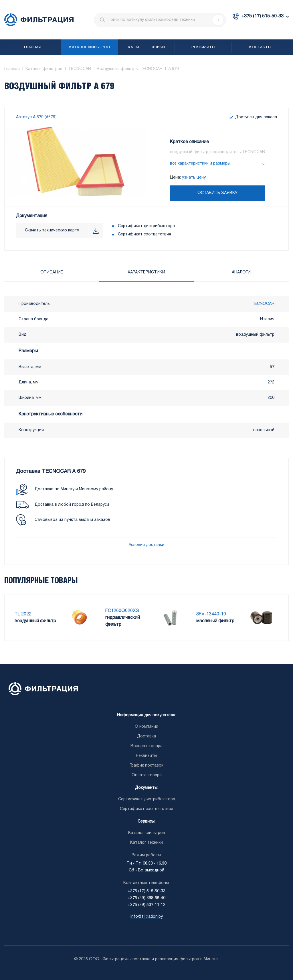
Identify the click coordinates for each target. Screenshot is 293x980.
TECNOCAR (263, 304)
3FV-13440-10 (211, 614)
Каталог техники (146, 47)
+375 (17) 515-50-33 (262, 16)
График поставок (146, 766)
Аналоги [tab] (241, 272)
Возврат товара (146, 746)
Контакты (260, 47)
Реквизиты (203, 47)
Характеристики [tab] (146, 272)
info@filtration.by (147, 917)
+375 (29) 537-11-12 (146, 905)
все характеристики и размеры (200, 164)
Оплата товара (147, 775)
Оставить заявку (217, 193)
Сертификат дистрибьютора (146, 226)
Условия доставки (146, 545)
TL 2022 (23, 614)
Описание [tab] (52, 272)
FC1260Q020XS (122, 611)
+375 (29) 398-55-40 (146, 898)
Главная (33, 47)
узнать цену (194, 178)
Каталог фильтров (90, 47)
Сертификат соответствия (144, 234)
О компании (146, 727)
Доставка (146, 736)
